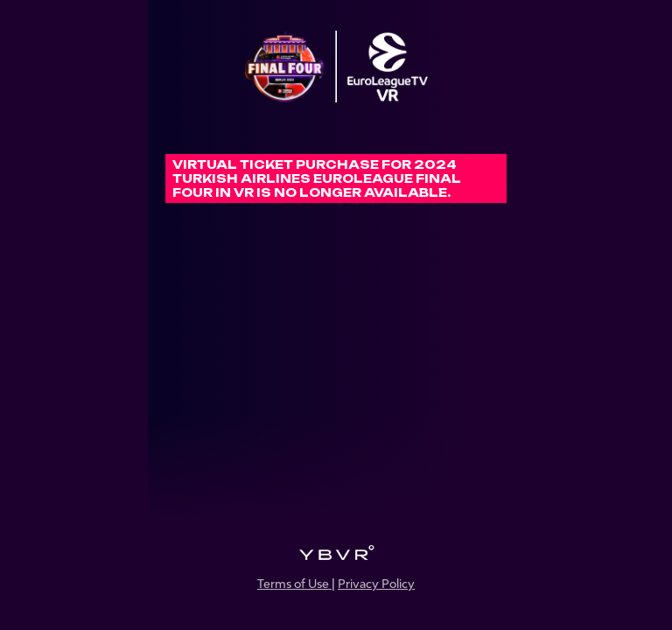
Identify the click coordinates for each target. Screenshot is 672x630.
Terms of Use (294, 584)
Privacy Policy (376, 584)
